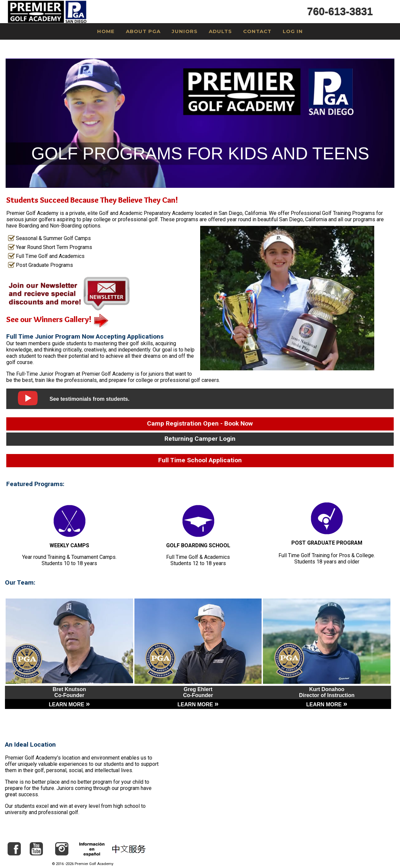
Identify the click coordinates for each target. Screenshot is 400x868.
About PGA (143, 31)
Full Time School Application (200, 460)
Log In (293, 31)
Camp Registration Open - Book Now (200, 423)
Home (106, 31)
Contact (257, 31)
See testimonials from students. (90, 399)
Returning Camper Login (200, 439)
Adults (220, 31)
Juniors (185, 31)
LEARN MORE (69, 704)
